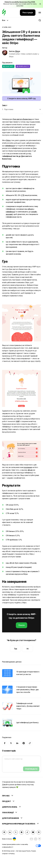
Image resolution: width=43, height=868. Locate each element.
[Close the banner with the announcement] (40, 4)
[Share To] (30, 743)
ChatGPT (8, 66)
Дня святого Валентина (22, 119)
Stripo (8, 140)
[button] (38, 846)
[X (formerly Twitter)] (11, 743)
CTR (23, 195)
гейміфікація (10, 146)
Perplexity (23, 66)
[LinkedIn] (17, 743)
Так (16, 649)
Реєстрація (28, 13)
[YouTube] (33, 832)
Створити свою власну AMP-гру (21, 98)
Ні (27, 649)
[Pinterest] (24, 743)
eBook (30, 470)
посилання (28, 467)
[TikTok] (27, 832)
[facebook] (5, 743)
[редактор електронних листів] (4, 13)
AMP (18, 421)
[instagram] (21, 832)
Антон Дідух (15, 51)
